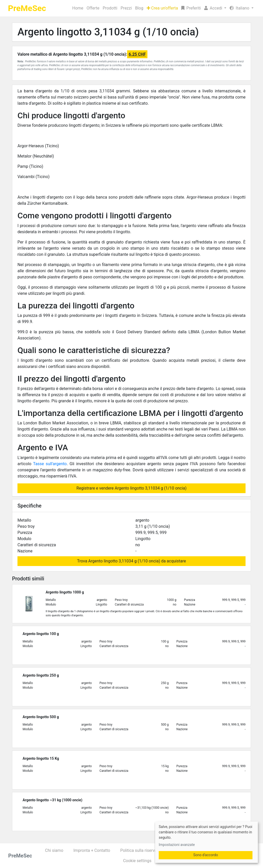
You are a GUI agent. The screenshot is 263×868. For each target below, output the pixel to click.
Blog (139, 8)
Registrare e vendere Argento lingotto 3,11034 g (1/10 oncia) (132, 488)
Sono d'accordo (205, 855)
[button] (215, 8)
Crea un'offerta (162, 8)
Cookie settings (137, 861)
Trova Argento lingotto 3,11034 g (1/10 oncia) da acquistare (131, 561)
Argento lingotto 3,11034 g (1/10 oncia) (108, 32)
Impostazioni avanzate (177, 845)
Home (78, 8)
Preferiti (191, 8)
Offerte (93, 8)
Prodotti (110, 8)
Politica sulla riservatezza (143, 850)
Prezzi (126, 8)
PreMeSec (27, 8)
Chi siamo (54, 850)
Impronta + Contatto (92, 850)
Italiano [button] (240, 8)
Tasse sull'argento (50, 464)
